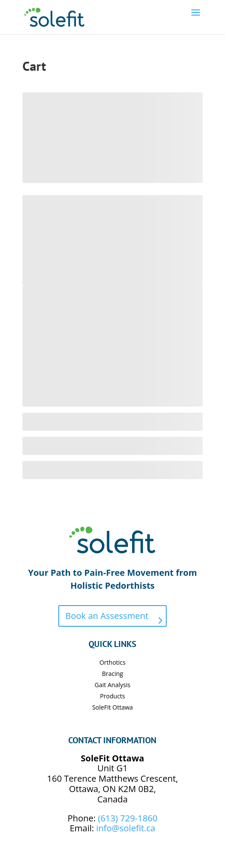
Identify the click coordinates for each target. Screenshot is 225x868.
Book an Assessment (107, 616)
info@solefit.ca (126, 828)
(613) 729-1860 (128, 818)
